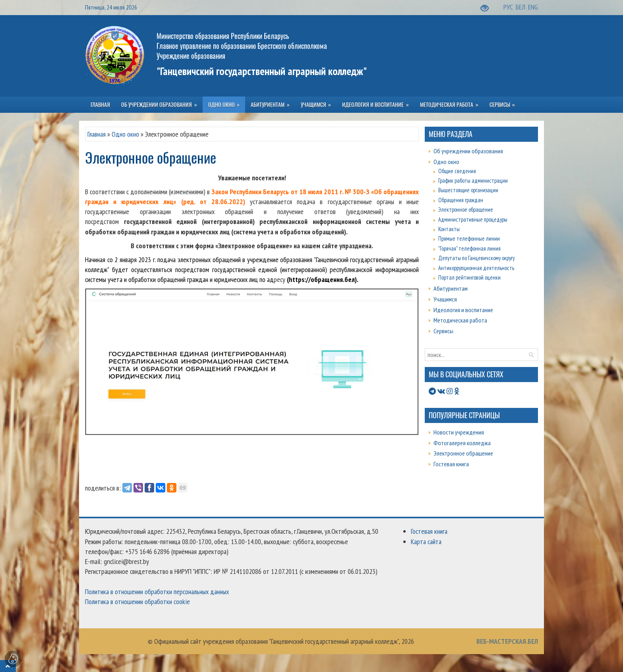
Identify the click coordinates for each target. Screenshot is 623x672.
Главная (97, 134)
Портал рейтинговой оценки (469, 277)
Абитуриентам (451, 288)
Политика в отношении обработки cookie (137, 602)
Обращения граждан (461, 200)
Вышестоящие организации (468, 190)
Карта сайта (426, 542)
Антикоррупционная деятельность (476, 268)
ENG (533, 7)
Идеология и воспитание (463, 310)
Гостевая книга (451, 464)
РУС (509, 7)
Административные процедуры (473, 219)
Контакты (449, 229)
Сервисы (443, 331)
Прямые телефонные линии (469, 238)
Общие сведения (457, 171)
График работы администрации (473, 181)
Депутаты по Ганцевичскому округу (476, 258)
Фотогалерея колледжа (462, 443)
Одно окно (125, 134)
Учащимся (445, 299)
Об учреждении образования (468, 151)
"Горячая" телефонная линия (469, 248)
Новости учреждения (459, 432)
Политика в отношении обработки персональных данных (157, 592)
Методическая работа (460, 320)
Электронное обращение (466, 210)
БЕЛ (521, 7)
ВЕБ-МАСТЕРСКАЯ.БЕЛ (507, 641)
